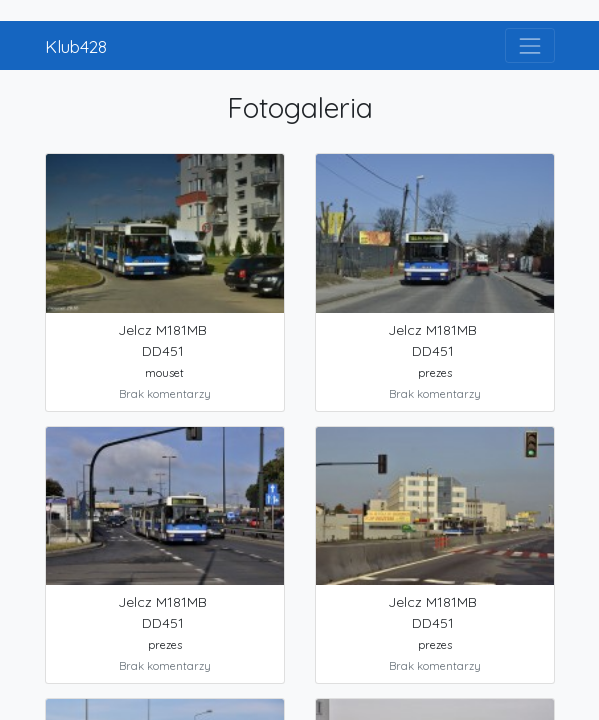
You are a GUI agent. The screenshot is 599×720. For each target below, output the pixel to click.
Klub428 (76, 46)
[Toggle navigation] (529, 45)
